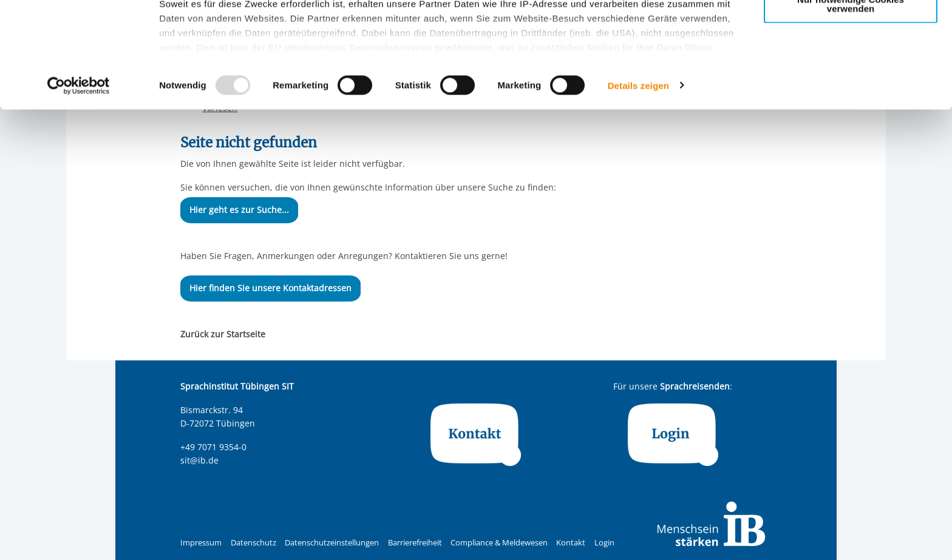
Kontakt (571, 543)
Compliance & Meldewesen (499, 543)
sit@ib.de (199, 460)
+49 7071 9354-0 (213, 447)
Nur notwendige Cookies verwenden (851, 103)
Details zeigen (638, 184)
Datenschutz (253, 543)
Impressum (201, 543)
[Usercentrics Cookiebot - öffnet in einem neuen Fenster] (79, 184)
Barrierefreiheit (415, 543)
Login (604, 543)
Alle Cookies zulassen (851, 29)
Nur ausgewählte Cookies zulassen (851, 64)
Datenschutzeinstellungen (332, 543)
